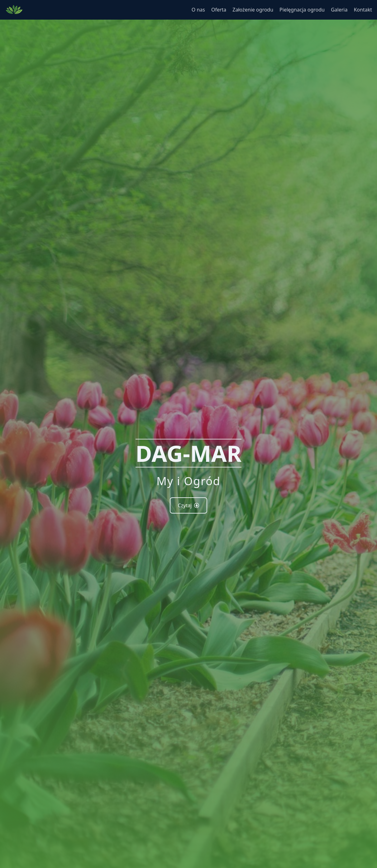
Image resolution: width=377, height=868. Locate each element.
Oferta (219, 10)
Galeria (339, 10)
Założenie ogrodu (253, 10)
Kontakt (363, 10)
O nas (198, 10)
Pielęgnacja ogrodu (302, 10)
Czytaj (189, 505)
